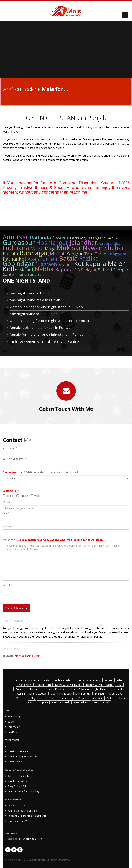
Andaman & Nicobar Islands (33, 680)
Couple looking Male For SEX (22, 757)
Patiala (10, 253)
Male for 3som (15, 762)
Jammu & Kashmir (80, 689)
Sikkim (111, 698)
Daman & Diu (94, 685)
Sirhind (105, 270)
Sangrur (75, 254)
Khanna (66, 264)
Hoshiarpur (52, 242)
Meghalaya (116, 693)
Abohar (35, 259)
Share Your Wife (16, 806)
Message (53, 540)
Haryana (34, 689)
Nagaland (36, 698)
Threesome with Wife (19, 821)
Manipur (100, 693)
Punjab (82, 698)
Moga (50, 248)
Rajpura (64, 269)
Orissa (50, 698)
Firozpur (60, 238)
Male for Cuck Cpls (17, 781)
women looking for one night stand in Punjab (46, 307)
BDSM (11, 722)
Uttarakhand (82, 702)
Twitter (14, 850)
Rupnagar (34, 253)
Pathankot (15, 259)
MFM (10, 746)
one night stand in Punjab (31, 293)
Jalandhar (83, 242)
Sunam (34, 274)
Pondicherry (66, 698)
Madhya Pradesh (61, 693)
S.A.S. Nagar (85, 270)
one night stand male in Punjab (35, 300)
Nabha (44, 269)
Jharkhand (101, 689)
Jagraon (48, 264)
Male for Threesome (18, 751)
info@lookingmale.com (27, 656)
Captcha (7, 585)
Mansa (37, 248)
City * (6, 513)
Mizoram (21, 698)
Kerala (21, 693)
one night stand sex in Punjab (34, 314)
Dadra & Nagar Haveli (68, 685)
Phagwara (117, 254)
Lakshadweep (38, 693)
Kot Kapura (90, 264)
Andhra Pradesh (63, 680)
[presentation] (30, 595)
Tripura (43, 702)
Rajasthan (97, 698)
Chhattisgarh (43, 685)
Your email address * (15, 459)
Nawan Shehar (104, 248)
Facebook (8, 850)
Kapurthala (109, 243)
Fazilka (89, 258)
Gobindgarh (20, 264)
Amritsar (16, 237)
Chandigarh (24, 685)
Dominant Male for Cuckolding (23, 791)
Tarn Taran (95, 254)
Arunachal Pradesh (89, 680)
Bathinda (40, 238)
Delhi (109, 685)
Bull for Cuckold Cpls (18, 776)
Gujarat (20, 689)
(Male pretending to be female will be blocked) (41, 472)
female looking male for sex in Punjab (40, 328)
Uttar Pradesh (61, 702)
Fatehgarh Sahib (102, 238)
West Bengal (101, 702)
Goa (119, 685)
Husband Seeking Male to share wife (27, 816)
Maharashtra (83, 693)
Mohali (58, 253)
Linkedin (20, 850)
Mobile (7, 502)
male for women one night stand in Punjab (44, 341)
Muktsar (69, 248)
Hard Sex (12, 732)
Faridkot (78, 238)
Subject (7, 526)
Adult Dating (14, 717)
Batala (68, 258)
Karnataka (118, 689)
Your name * (10, 448)
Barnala (50, 259)
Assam (108, 680)
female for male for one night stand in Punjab (47, 334)
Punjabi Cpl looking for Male (22, 811)
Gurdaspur (19, 242)
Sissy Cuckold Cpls (17, 786)
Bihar (120, 680)
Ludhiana (16, 248)
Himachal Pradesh (54, 689)
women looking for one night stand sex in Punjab (49, 321)
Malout (26, 270)
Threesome (14, 727)
